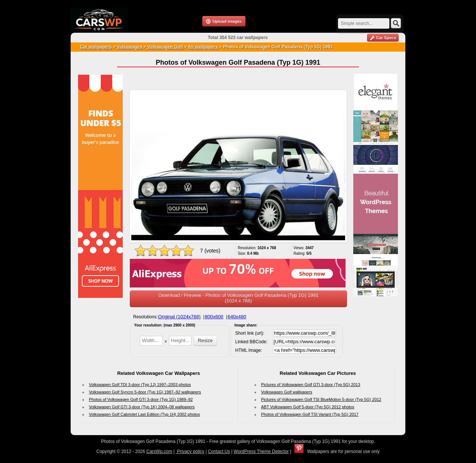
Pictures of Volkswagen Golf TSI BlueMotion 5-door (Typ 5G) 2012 (321, 399)
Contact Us (219, 451)
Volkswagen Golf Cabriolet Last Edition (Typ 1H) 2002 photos (144, 414)
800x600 (214, 317)
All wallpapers (203, 47)
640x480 (237, 317)
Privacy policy (190, 451)
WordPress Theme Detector (261, 451)
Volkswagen (129, 47)
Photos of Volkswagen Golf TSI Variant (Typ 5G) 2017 (310, 414)
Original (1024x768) (179, 317)
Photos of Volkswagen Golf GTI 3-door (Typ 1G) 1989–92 (141, 399)
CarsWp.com (159, 451)
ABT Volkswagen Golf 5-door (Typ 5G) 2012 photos (308, 407)
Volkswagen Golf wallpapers (287, 392)
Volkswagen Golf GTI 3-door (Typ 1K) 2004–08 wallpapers (142, 407)
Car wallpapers (96, 47)
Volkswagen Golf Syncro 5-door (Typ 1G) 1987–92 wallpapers (145, 392)
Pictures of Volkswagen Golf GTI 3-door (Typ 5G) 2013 (311, 385)
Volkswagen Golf (165, 47)
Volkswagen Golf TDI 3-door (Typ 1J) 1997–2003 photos (140, 385)
